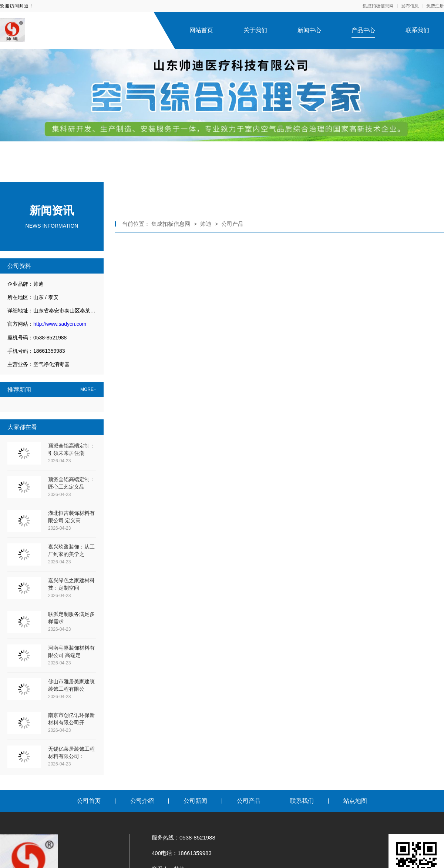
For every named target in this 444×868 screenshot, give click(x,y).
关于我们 (255, 30)
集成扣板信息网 (378, 6)
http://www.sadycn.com (60, 324)
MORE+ (88, 390)
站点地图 (355, 801)
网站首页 (201, 30)
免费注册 (435, 6)
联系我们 (417, 30)
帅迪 (206, 224)
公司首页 (89, 801)
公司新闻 (195, 801)
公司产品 (232, 224)
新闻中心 (309, 30)
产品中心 (363, 30)
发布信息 (410, 6)
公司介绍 (142, 801)
